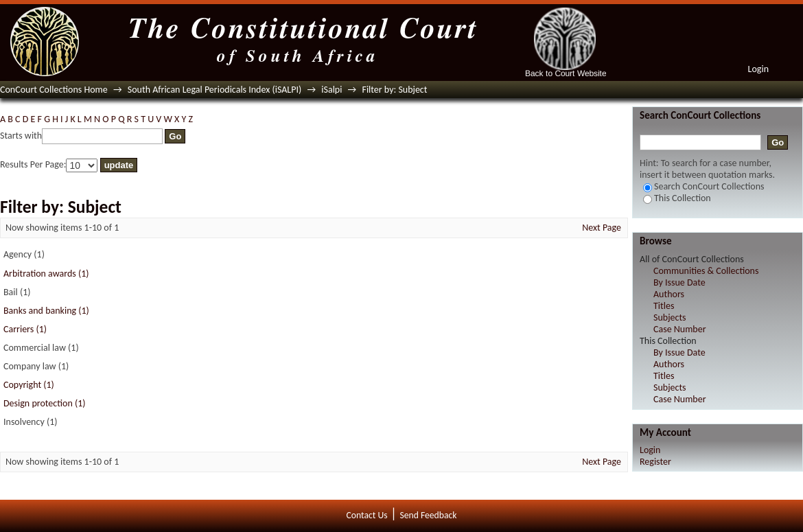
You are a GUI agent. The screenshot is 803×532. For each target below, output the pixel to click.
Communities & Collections (706, 271)
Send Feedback (428, 515)
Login (758, 69)
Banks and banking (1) (46, 311)
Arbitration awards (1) (46, 274)
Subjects (670, 317)
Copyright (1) (29, 385)
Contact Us (367, 515)
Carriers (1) (25, 329)
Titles (664, 306)
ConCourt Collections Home (54, 90)
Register (655, 462)
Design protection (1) (45, 403)
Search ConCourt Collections (704, 186)
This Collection (677, 198)
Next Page (602, 228)
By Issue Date (679, 282)
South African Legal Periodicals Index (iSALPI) (214, 90)
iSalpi (331, 90)
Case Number (680, 329)
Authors (669, 294)
